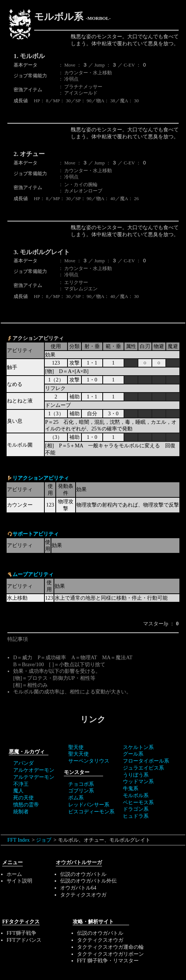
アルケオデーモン (34, 770)
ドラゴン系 (136, 809)
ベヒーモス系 (138, 802)
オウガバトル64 (78, 888)
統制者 (21, 812)
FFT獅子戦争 (21, 933)
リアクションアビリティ (41, 478)
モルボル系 (136, 795)
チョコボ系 (81, 784)
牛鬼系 (131, 788)
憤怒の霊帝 (26, 805)
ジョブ (44, 840)
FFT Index (19, 840)
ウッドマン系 (138, 781)
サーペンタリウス (89, 761)
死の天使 (23, 798)
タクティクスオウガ (83, 895)
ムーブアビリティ (33, 574)
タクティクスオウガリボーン (110, 954)
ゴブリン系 (81, 791)
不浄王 (21, 784)
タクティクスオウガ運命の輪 (110, 947)
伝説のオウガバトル (83, 874)
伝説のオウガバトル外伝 (88, 881)
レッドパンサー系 (89, 805)
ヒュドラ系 (136, 816)
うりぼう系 (136, 775)
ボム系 (76, 798)
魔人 (18, 791)
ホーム (14, 874)
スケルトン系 (138, 747)
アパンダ (23, 763)
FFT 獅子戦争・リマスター (108, 961)
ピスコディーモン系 (91, 812)
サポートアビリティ (36, 534)
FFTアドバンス (24, 940)
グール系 (133, 754)
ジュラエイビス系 (143, 768)
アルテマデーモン (34, 777)
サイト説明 (19, 881)
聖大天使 (79, 754)
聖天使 (76, 747)
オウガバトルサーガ (79, 862)
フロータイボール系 (146, 761)
